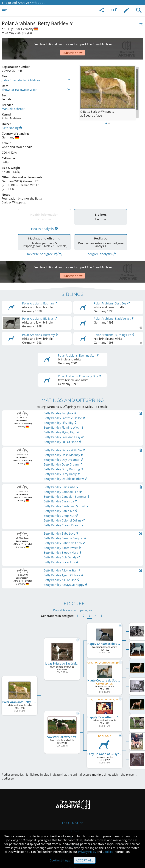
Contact (73, 810)
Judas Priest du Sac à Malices (21, 68)
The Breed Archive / (16, 3)
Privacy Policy (87, 852)
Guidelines (73, 824)
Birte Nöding (12, 115)
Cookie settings (60, 860)
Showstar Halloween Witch (20, 77)
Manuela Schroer (13, 96)
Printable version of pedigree (73, 589)
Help (73, 817)
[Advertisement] (72, 43)
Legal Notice (73, 802)
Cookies (108, 852)
